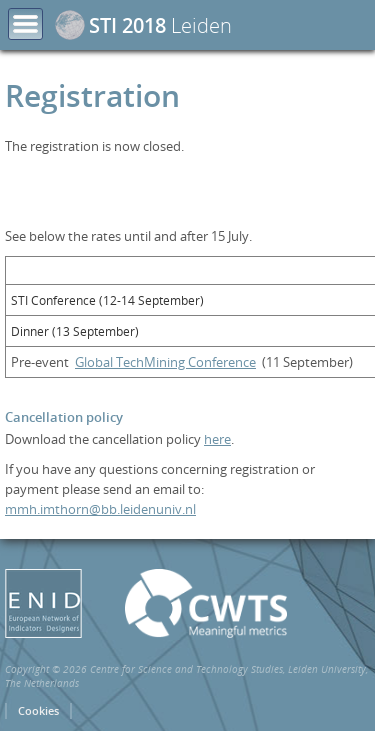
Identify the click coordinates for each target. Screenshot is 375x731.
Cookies (38, 710)
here (217, 439)
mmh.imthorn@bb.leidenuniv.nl (100, 509)
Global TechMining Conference (165, 362)
